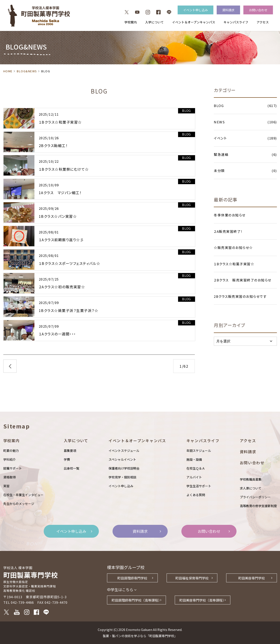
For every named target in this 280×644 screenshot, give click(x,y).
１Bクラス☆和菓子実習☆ (234, 264)
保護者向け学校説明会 (124, 468)
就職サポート (13, 468)
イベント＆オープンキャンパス (194, 22)
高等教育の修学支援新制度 (258, 506)
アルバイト (194, 477)
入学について (154, 22)
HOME (8, 71)
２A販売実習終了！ (228, 231)
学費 (67, 459)
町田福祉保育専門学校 (192, 578)
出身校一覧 (71, 468)
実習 (6, 486)
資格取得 (9, 477)
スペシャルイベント (122, 459)
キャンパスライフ (236, 22)
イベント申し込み (195, 10)
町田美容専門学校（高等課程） (203, 600)
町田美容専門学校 (252, 578)
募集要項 (70, 451)
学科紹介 (9, 459)
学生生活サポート (199, 486)
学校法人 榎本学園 (18, 568)
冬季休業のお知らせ (230, 215)
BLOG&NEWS (27, 71)
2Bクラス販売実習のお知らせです (240, 296)
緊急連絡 (245, 155)
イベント (245, 138)
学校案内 (131, 22)
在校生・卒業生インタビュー (23, 495)
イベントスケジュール (124, 451)
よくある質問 (196, 495)
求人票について (251, 488)
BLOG (186, 111)
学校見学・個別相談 (122, 477)
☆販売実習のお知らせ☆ (233, 247)
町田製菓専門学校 (55, 581)
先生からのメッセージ (19, 504)
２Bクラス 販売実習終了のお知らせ (243, 280)
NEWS (245, 122)
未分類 (245, 171)
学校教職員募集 (251, 479)
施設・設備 (194, 459)
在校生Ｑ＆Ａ (196, 468)
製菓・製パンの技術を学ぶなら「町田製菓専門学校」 (140, 636)
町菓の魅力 (11, 451)
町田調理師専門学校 (132, 578)
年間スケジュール (199, 451)
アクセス (263, 22)
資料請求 (228, 10)
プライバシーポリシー (255, 497)
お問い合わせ (258, 10)
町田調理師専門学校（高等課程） (136, 600)
